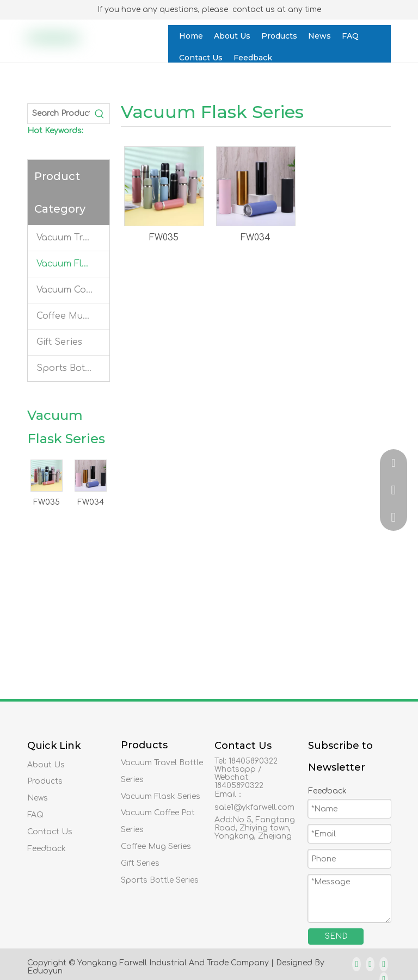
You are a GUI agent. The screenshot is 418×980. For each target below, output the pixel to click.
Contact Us (50, 832)
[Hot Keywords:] (100, 114)
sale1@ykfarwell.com (254, 807)
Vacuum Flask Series (73, 264)
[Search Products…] (59, 114)
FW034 (91, 502)
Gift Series (59, 342)
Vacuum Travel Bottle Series (73, 238)
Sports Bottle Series (73, 368)
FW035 (47, 502)
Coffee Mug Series (73, 316)
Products (45, 781)
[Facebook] (356, 964)
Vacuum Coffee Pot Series (73, 290)
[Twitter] (384, 964)
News (38, 798)
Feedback (47, 849)
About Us (46, 765)
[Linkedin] (370, 964)
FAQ (35, 815)
